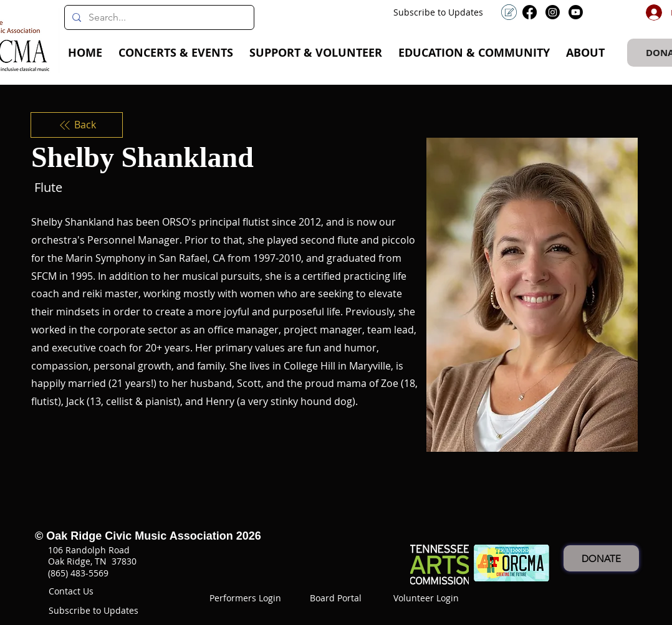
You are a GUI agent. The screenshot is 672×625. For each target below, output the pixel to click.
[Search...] (158, 17)
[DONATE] (601, 558)
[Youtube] (576, 12)
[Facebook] (530, 12)
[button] (176, 53)
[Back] (77, 125)
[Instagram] (553, 12)
